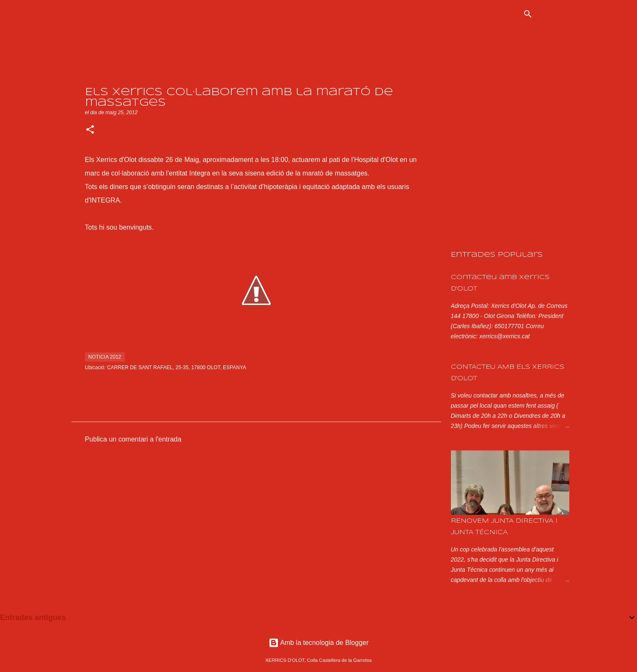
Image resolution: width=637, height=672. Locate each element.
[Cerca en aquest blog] (581, 14)
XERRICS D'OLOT (103, 14)
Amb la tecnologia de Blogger (319, 643)
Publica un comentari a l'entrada (133, 439)
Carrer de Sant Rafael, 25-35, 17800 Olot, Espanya (177, 368)
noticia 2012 (105, 357)
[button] (90, 130)
